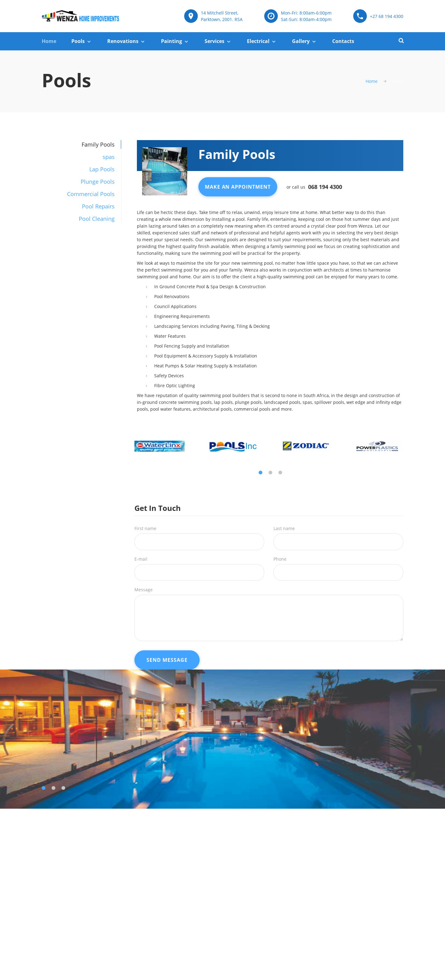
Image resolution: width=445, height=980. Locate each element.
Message (144, 590)
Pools (78, 41)
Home (49, 41)
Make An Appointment (238, 187)
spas (109, 157)
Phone (280, 559)
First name (145, 528)
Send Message (167, 660)
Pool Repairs (98, 206)
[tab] (81, 157)
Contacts (343, 41)
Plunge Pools (98, 182)
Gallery (301, 41)
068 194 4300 (325, 187)
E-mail (141, 559)
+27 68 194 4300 (387, 16)
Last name (284, 528)
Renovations (123, 41)
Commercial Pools (91, 194)
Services (214, 41)
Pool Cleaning (97, 219)
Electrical (258, 41)
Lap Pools (102, 169)
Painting (172, 41)
